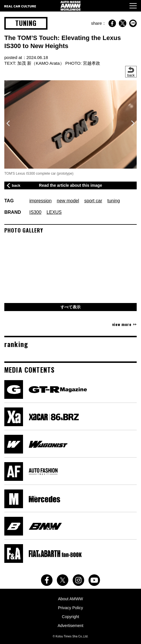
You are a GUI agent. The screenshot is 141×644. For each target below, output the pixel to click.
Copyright (70, 617)
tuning (114, 201)
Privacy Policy (70, 608)
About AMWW (70, 599)
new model (68, 201)
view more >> (124, 324)
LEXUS (54, 212)
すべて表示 (70, 307)
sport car (93, 201)
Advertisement (70, 626)
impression (40, 201)
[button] (133, 123)
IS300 (35, 212)
